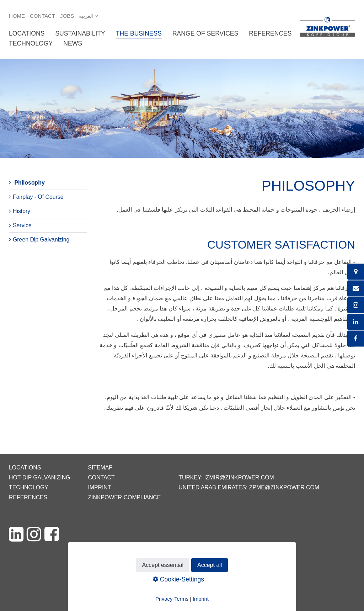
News (73, 43)
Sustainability (80, 33)
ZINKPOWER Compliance (124, 497)
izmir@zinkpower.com (239, 477)
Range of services (205, 33)
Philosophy (29, 183)
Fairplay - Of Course (38, 197)
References (270, 33)
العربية (86, 16)
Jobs (67, 16)
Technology (31, 43)
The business (139, 33)
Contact (42, 16)
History (22, 211)
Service (22, 225)
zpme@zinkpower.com (284, 487)
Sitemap (100, 467)
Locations (27, 33)
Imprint (99, 487)
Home (17, 16)
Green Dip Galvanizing (41, 240)
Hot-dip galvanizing (39, 477)
